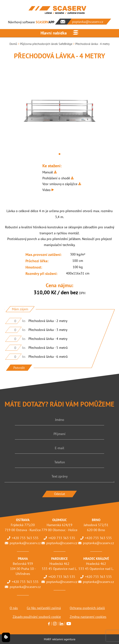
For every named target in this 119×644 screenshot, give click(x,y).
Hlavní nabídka (54, 33)
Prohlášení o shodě (56, 178)
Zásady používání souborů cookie (37, 617)
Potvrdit (19, 368)
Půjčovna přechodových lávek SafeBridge (46, 44)
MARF (48, 639)
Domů (13, 44)
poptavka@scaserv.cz (25, 543)
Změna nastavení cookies (88, 617)
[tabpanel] (59, 111)
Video (46, 190)
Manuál (48, 172)
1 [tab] (59, 154)
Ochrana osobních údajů (87, 608)
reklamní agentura (64, 639)
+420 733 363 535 (25, 538)
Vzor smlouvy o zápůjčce (60, 184)
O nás (14, 608)
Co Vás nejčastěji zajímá (44, 608)
